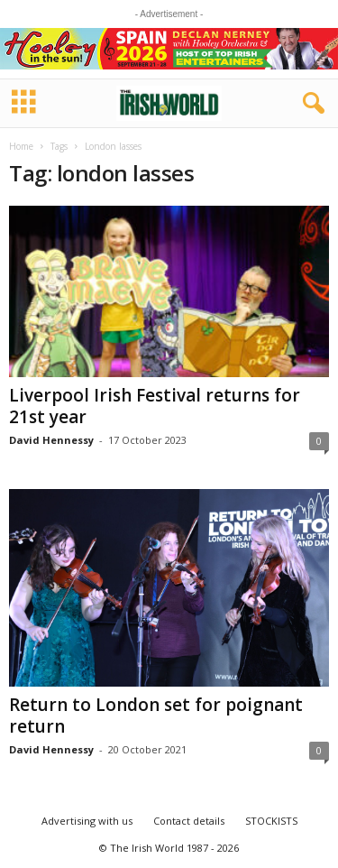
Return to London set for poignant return (156, 716)
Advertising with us (87, 821)
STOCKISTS (271, 821)
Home (21, 146)
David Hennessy (51, 440)
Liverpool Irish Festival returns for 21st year (155, 406)
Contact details (189, 821)
